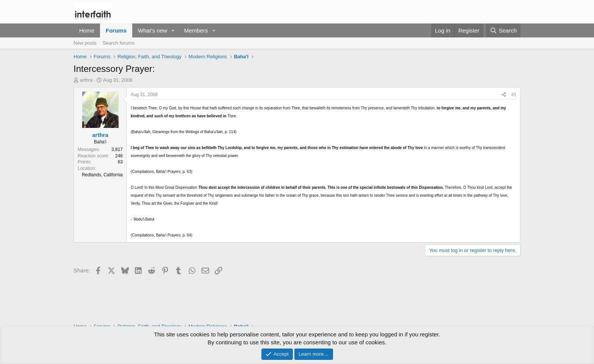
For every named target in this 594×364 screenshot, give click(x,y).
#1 (514, 95)
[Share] (504, 95)
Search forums (119, 43)
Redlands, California (102, 175)
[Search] (503, 30)
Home (87, 30)
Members (196, 30)
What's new (152, 30)
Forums (116, 30)
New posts (85, 43)
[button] (173, 30)
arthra (86, 80)
